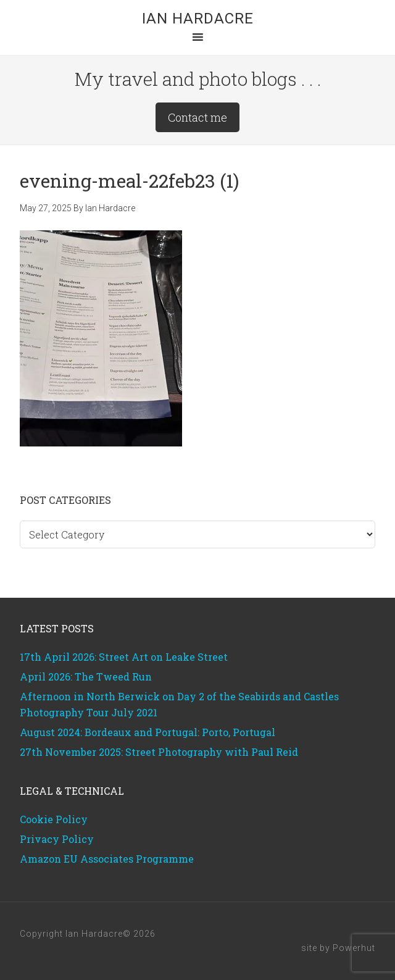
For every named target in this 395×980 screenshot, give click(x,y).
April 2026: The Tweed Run (86, 676)
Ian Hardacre (198, 19)
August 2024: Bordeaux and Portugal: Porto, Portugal (148, 732)
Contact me (197, 117)
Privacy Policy (57, 839)
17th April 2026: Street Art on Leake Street (124, 657)
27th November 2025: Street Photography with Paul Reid (159, 752)
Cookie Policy (54, 819)
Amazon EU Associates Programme (107, 859)
